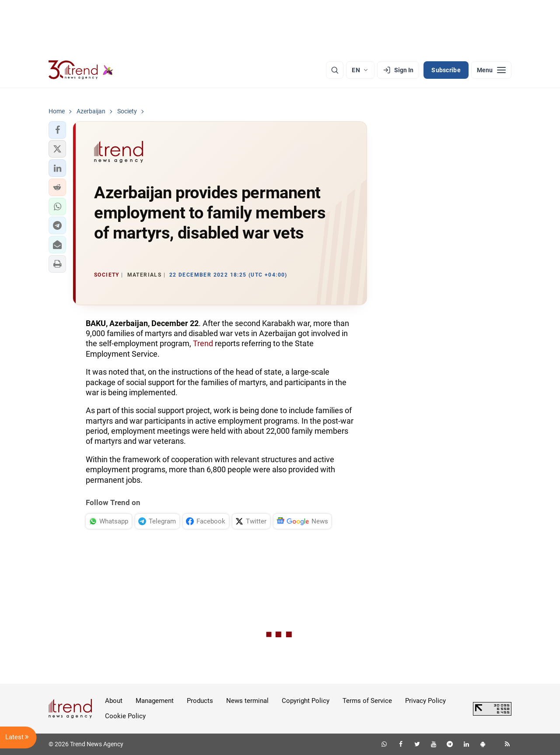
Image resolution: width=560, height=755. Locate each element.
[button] (57, 130)
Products (200, 701)
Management (155, 701)
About (114, 701)
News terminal (247, 701)
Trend (203, 343)
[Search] (335, 70)
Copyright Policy (306, 701)
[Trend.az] (81, 70)
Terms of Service (367, 701)
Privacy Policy (425, 701)
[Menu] (491, 70)
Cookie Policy (125, 716)
